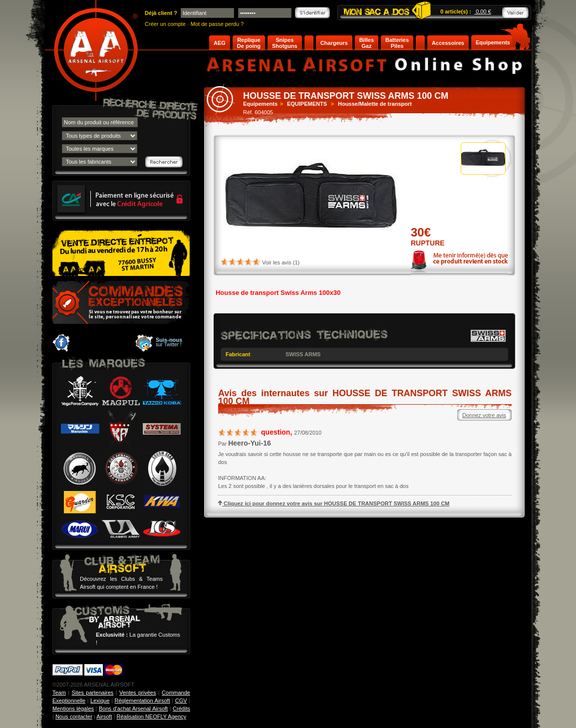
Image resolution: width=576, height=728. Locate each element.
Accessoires (448, 43)
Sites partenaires (93, 693)
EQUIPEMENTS (307, 104)
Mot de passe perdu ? (217, 24)
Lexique (100, 701)
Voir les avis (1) (281, 262)
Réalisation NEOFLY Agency (151, 717)
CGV (181, 701)
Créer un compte (165, 24)
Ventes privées (138, 693)
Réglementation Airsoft (143, 701)
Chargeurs (334, 43)
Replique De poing (249, 43)
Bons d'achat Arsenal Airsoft (133, 709)
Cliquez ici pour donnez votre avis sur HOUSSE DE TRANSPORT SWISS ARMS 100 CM (334, 503)
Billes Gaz (367, 43)
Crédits (181, 709)
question (276, 432)
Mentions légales (73, 709)
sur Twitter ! (169, 342)
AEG (220, 43)
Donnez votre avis (484, 415)
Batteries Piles (397, 43)
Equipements (493, 42)
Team (59, 693)
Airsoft (104, 717)
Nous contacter (74, 717)
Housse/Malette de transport (375, 104)
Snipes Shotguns (285, 43)
